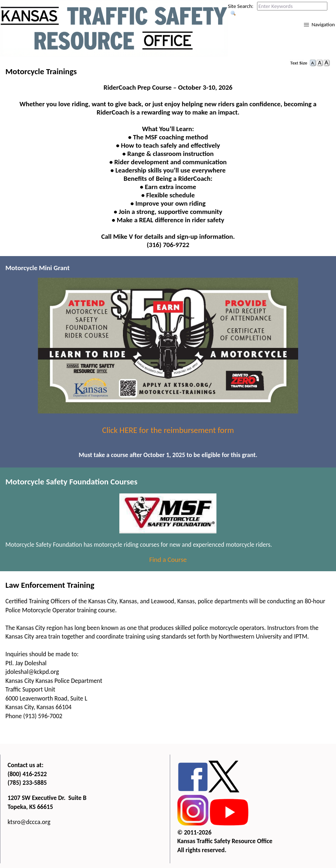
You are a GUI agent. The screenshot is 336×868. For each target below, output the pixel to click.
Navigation (323, 24)
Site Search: (241, 6)
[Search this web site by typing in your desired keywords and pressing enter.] (292, 6)
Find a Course (168, 560)
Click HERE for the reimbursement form (168, 430)
